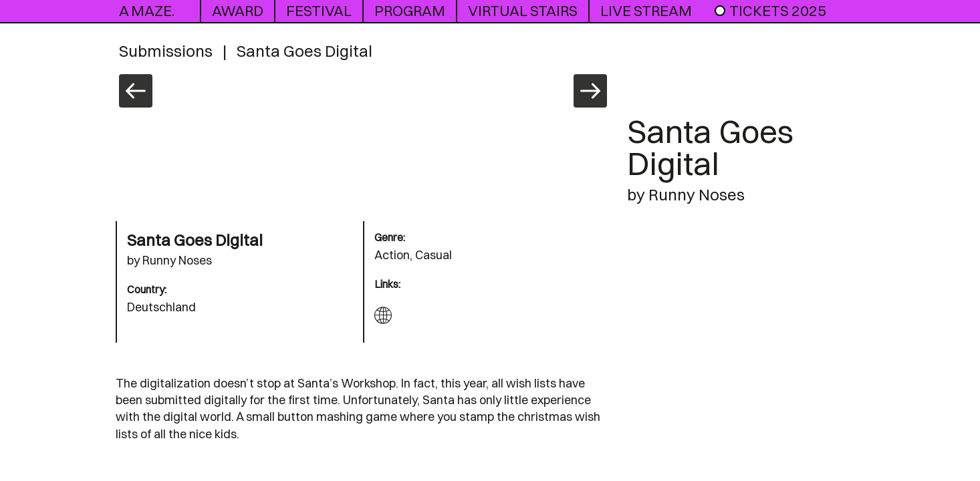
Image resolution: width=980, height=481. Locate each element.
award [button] (238, 11)
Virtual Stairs (523, 11)
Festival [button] (319, 11)
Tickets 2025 (770, 11)
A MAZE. (147, 11)
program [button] (410, 11)
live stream (646, 11)
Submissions (166, 51)
